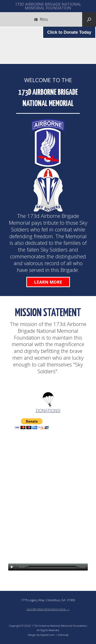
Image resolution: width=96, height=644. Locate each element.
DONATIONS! (48, 410)
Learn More (48, 282)
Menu (41, 19)
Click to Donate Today (69, 32)
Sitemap (63, 635)
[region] (48, 45)
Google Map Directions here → (48, 609)
